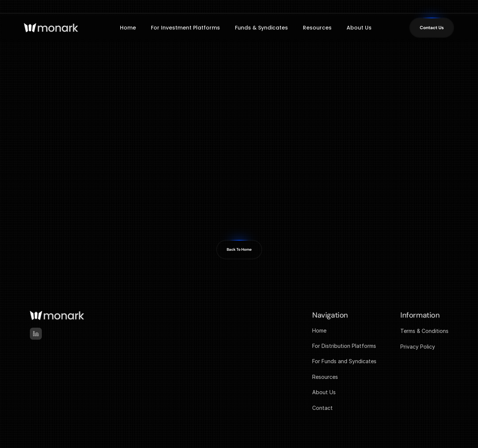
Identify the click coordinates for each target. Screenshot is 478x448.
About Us (359, 28)
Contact (322, 408)
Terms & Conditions (424, 331)
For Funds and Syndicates (344, 361)
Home (128, 28)
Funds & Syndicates (261, 28)
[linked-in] (36, 334)
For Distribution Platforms (344, 346)
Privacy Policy (418, 347)
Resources (317, 28)
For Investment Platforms (185, 28)
